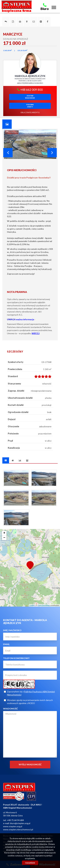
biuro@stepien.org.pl (20, 823)
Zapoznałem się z (29, 693)
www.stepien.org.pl (13, 826)
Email (6, 644)
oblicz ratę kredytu (30, 112)
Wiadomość (10, 709)
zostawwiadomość (30, 97)
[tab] (7, 124)
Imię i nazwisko (12, 630)
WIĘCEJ (36, 333)
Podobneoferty (30, 106)
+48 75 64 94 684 (15, 820)
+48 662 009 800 (30, 90)
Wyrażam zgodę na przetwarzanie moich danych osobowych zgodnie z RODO (28, 702)
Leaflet (32, 605)
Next (52, 153)
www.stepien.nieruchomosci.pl (18, 829)
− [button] (4, 538)
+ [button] (4, 533)
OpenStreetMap (44, 605)
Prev (8, 153)
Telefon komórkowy (16, 658)
